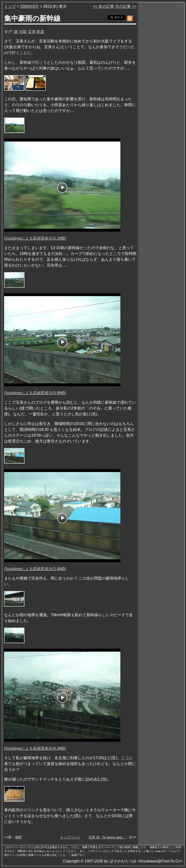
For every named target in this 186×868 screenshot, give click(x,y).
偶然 (18, 837)
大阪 (23, 32)
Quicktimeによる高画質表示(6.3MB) (35, 748)
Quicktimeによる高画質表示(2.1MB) (35, 238)
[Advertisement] (161, 77)
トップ (10, 6)
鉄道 (40, 32)
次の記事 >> (126, 6)
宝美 (32, 32)
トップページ (70, 837)
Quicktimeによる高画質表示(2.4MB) (35, 569)
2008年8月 (29, 6)
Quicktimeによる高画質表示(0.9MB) (35, 393)
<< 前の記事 (104, 6)
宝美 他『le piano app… (107, 837)
